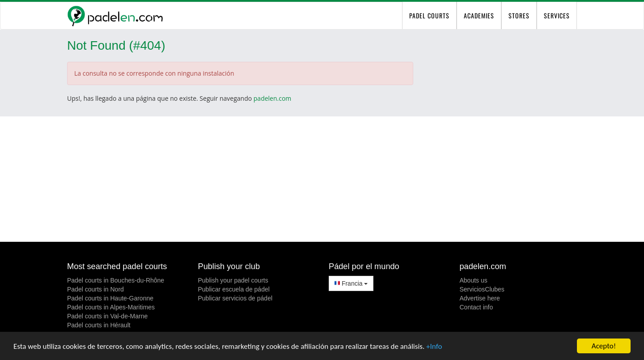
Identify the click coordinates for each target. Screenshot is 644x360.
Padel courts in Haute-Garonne (110, 298)
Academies (479, 15)
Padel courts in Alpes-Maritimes (111, 307)
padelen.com (273, 98)
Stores (519, 15)
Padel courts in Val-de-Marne (107, 316)
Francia (351, 283)
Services (557, 15)
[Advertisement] (322, 179)
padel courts (429, 15)
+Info (434, 346)
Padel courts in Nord (95, 289)
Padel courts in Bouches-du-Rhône (116, 280)
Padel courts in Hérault (99, 325)
